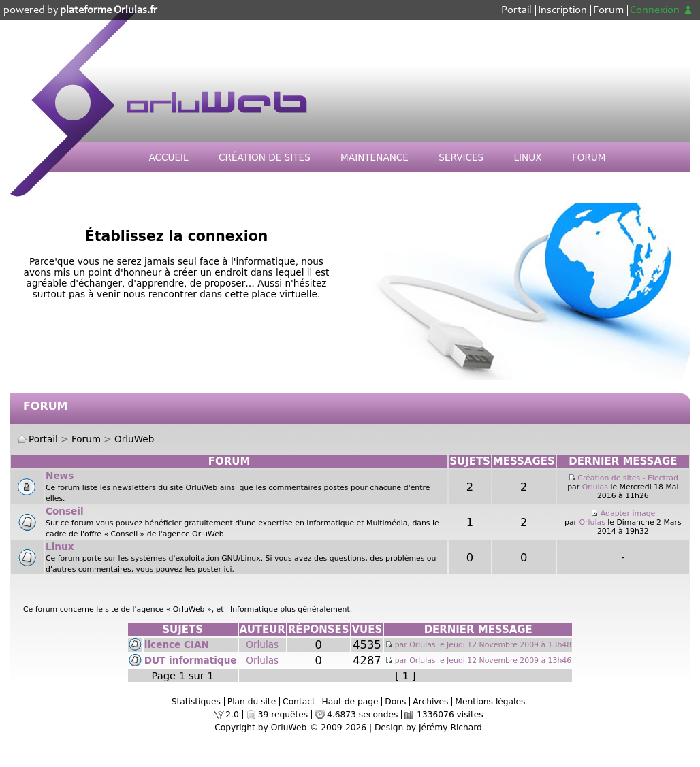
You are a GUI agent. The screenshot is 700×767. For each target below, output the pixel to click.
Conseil (65, 511)
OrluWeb (134, 439)
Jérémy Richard (450, 728)
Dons (395, 702)
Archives (430, 702)
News (60, 476)
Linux (528, 157)
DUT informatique (191, 660)
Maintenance (375, 157)
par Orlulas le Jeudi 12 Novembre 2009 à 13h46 (478, 660)
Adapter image (628, 513)
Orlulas (595, 487)
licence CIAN (177, 644)
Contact (299, 702)
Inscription (562, 10)
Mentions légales (490, 702)
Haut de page (350, 702)
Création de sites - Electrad (628, 478)
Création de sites (265, 157)
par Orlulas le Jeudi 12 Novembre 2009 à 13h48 (478, 645)
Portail (516, 10)
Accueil (168, 157)
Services (461, 157)
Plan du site (252, 702)
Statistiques (196, 702)
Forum (608, 10)
